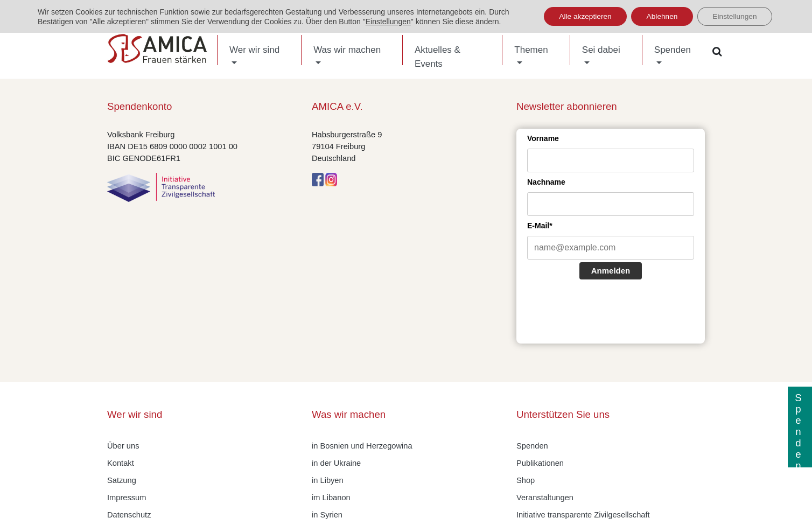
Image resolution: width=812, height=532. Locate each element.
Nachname (546, 182)
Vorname (543, 138)
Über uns (123, 446)
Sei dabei (601, 50)
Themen (531, 50)
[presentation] (609, 313)
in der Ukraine (336, 463)
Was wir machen (347, 50)
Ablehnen (658, 17)
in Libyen (328, 480)
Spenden (673, 50)
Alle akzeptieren (579, 17)
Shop (526, 480)
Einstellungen (388, 22)
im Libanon (331, 498)
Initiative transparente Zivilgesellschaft (583, 515)
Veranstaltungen (545, 498)
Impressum (127, 498)
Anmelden (611, 271)
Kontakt (121, 463)
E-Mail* (540, 226)
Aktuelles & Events (437, 57)
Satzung (122, 480)
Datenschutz (129, 515)
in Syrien (327, 515)
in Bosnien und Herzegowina (362, 446)
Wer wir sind (254, 50)
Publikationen (540, 463)
